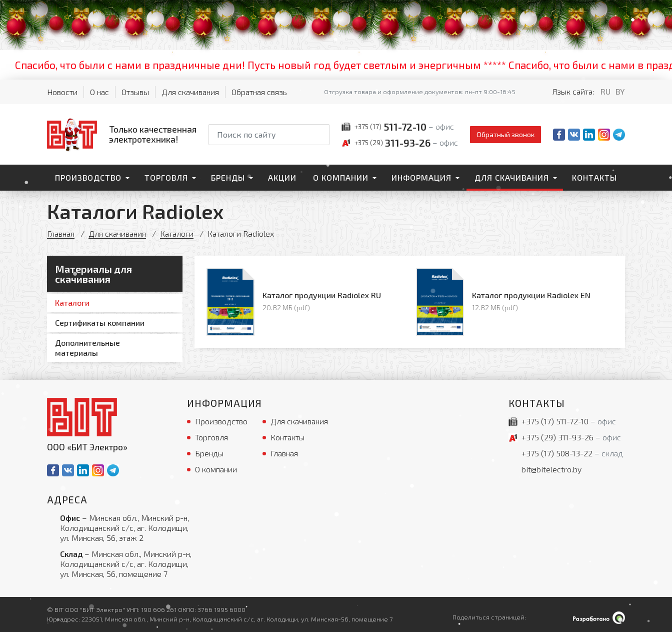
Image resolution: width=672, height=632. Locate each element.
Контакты (594, 177)
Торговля (166, 177)
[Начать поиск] (321, 135)
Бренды (228, 177)
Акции (282, 177)
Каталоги (177, 233)
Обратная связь (259, 92)
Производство (88, 177)
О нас (99, 92)
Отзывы (135, 92)
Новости (62, 92)
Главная (61, 233)
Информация (421, 177)
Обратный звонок (505, 134)
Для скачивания (190, 92)
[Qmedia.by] (599, 618)
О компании (341, 177)
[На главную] (122, 134)
